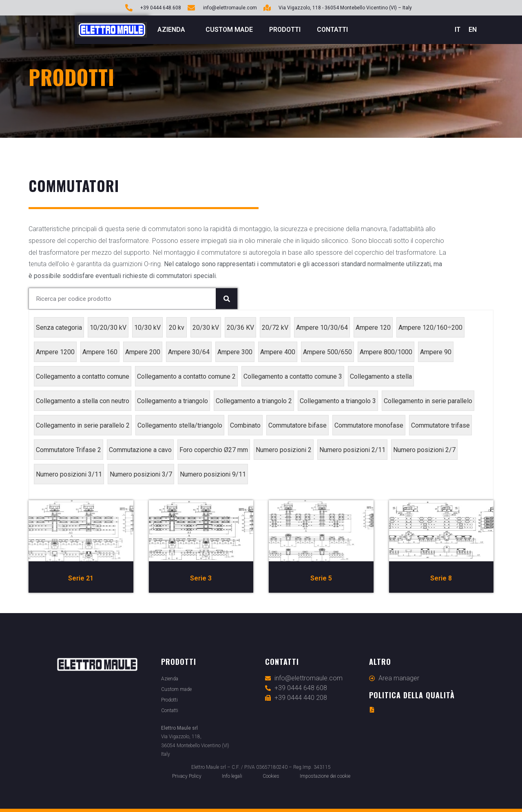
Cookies (271, 776)
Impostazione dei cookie (325, 776)
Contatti (332, 30)
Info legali (232, 776)
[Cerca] (227, 299)
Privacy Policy (187, 776)
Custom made (229, 30)
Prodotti (285, 30)
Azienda (173, 30)
